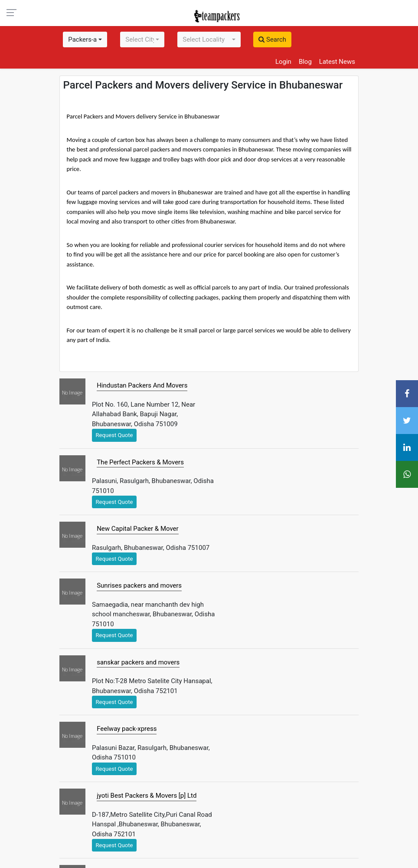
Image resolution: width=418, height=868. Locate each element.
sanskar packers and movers (138, 662)
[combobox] (85, 39)
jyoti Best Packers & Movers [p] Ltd (147, 796)
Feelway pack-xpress (127, 729)
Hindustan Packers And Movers (142, 385)
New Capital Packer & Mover (137, 529)
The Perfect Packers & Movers (140, 462)
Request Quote (114, 435)
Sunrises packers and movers (139, 585)
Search (272, 39)
